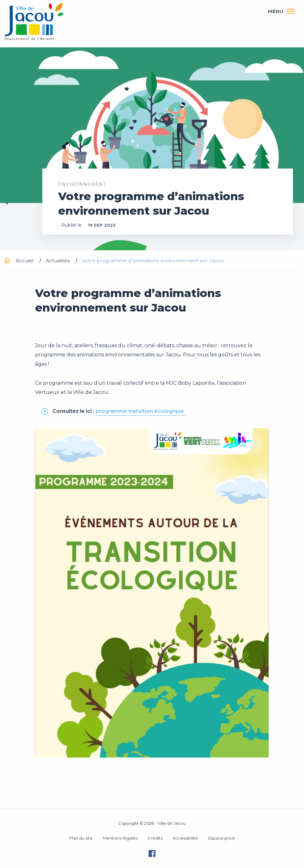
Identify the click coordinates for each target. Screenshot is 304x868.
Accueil (20, 261)
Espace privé (222, 838)
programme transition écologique (140, 411)
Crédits (155, 838)
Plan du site (81, 838)
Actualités (58, 261)
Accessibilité (185, 838)
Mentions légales (120, 838)
